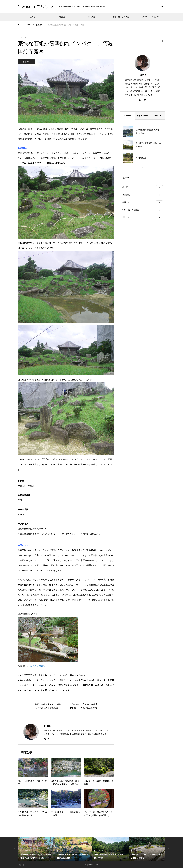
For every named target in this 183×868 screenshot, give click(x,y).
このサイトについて (150, 17)
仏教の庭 (62, 17)
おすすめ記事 (142, 116)
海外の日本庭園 (38, 666)
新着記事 (158, 116)
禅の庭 (33, 17)
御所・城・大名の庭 (121, 17)
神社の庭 (91, 17)
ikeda (142, 75)
